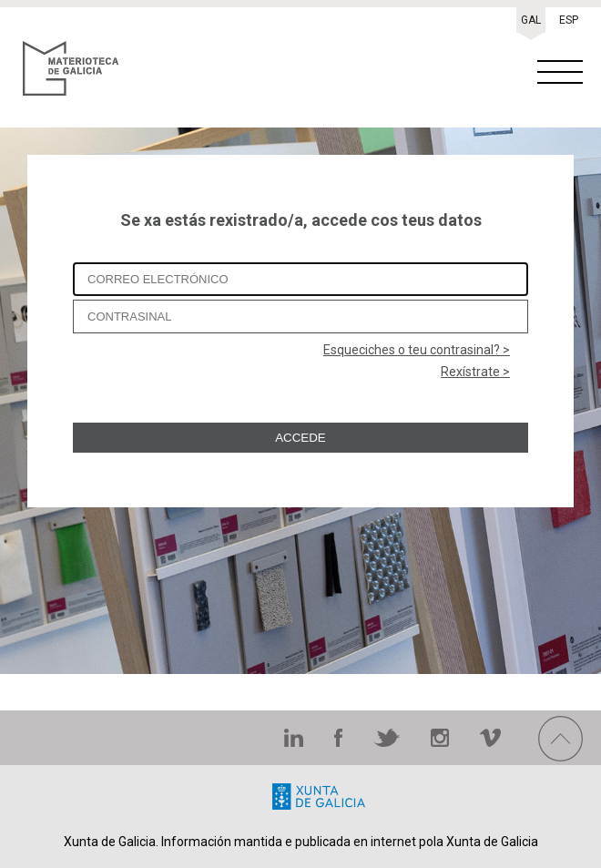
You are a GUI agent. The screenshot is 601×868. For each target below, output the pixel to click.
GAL (531, 20)
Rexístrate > (475, 372)
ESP (569, 20)
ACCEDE (300, 438)
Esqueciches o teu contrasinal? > (417, 350)
